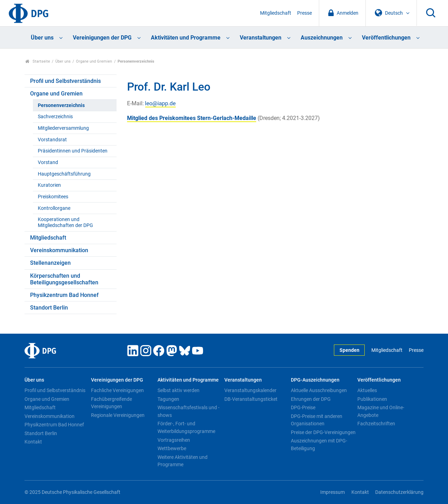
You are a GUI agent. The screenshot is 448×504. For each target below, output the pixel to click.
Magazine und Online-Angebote (381, 411)
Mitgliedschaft (276, 13)
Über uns (42, 38)
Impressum (332, 492)
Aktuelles (367, 390)
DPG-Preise (303, 407)
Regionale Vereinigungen (118, 415)
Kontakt (33, 442)
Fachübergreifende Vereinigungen (111, 403)
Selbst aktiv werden (178, 390)
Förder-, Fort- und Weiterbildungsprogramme (186, 427)
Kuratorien (49, 185)
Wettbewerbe (172, 448)
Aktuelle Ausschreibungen (319, 390)
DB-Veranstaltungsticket (251, 399)
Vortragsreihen (174, 440)
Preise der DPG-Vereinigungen (323, 432)
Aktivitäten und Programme (186, 38)
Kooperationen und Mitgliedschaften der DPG (65, 222)
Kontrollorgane (54, 208)
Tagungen (168, 399)
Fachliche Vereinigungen (117, 390)
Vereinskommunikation (59, 250)
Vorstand (48, 162)
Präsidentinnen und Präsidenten (73, 151)
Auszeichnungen (322, 38)
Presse (304, 13)
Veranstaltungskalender (250, 390)
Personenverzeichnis (61, 105)
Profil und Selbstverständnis (65, 81)
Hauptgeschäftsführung (64, 174)
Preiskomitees (53, 197)
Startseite (38, 61)
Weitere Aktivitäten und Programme (183, 461)
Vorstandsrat (52, 140)
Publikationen (372, 399)
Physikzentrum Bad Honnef (64, 295)
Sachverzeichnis (55, 117)
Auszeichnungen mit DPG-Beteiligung (319, 445)
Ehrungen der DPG (311, 399)
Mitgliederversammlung (63, 128)
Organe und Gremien (94, 61)
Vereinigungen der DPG (102, 38)
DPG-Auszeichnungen (315, 380)
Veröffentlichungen (386, 38)
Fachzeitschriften (376, 424)
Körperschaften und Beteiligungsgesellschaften (64, 279)
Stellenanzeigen (50, 263)
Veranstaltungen (261, 38)
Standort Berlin (49, 308)
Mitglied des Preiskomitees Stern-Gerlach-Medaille (192, 118)
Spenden (349, 350)
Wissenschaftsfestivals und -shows (188, 411)
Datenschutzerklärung (399, 492)
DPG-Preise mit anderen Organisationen (317, 420)
